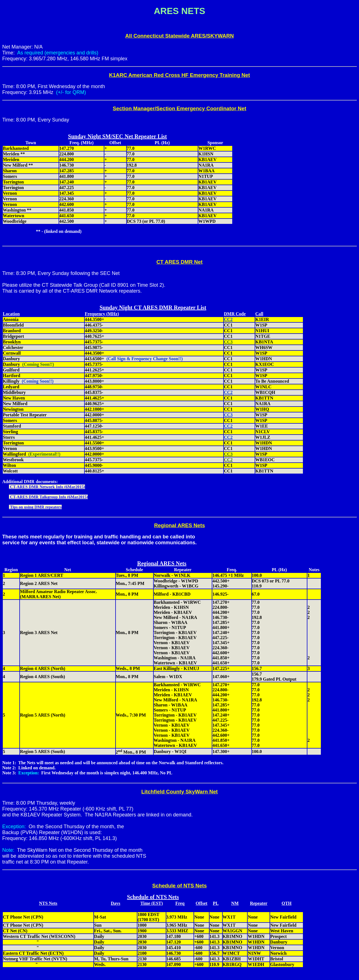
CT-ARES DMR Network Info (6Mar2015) (47, 487)
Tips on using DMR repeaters (35, 507)
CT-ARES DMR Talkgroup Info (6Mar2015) (48, 497)
